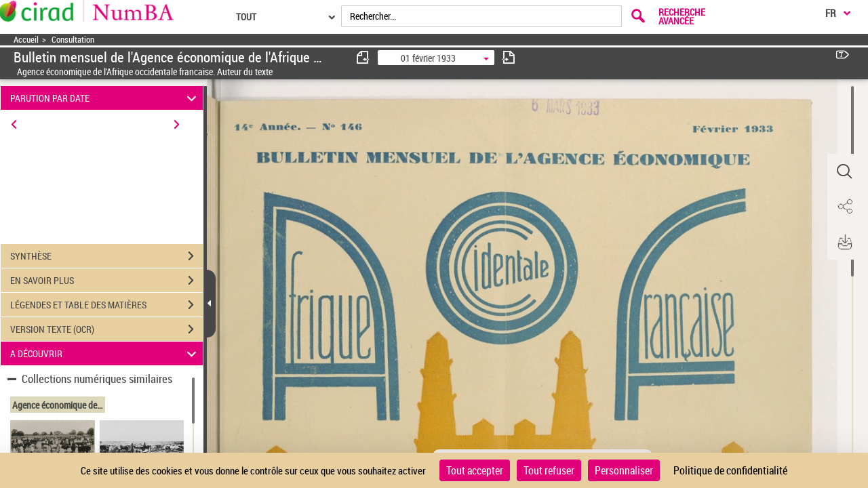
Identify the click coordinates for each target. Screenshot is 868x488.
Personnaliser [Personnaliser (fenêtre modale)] (624, 470)
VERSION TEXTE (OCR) (106, 329)
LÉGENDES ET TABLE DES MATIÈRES (106, 305)
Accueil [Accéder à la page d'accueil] (26, 40)
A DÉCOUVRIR (105, 353)
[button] (844, 171)
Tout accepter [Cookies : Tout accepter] (475, 470)
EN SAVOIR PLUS (106, 281)
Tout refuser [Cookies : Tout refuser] (549, 470)
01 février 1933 (428, 58)
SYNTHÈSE (106, 256)
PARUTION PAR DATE (105, 98)
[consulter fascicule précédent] (363, 57)
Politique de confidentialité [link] (730, 470)
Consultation (73, 40)
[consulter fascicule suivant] (509, 57)
